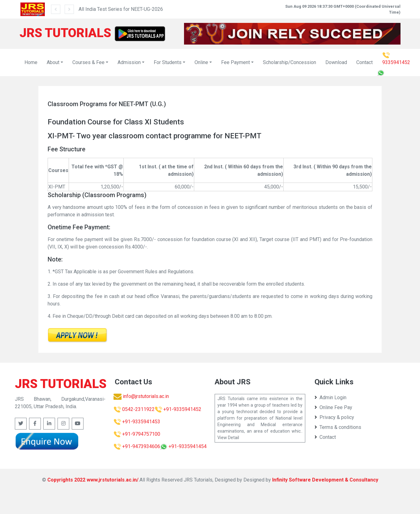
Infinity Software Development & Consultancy (325, 480)
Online (201, 62)
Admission (129, 62)
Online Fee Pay (333, 407)
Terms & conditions (338, 427)
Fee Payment (236, 62)
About (53, 62)
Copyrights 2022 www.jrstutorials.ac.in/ (93, 480)
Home (31, 62)
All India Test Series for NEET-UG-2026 (121, 9)
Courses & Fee (88, 62)
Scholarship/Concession (289, 62)
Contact (364, 62)
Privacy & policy (334, 417)
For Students (168, 62)
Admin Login (330, 397)
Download (336, 62)
